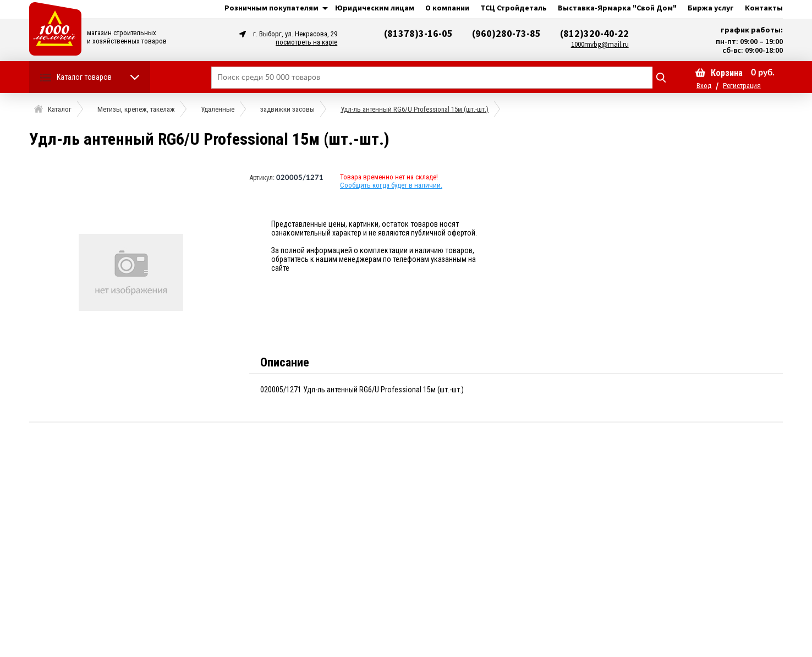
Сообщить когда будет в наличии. (391, 185)
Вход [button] (704, 86)
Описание (285, 362)
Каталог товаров (84, 77)
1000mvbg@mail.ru (600, 44)
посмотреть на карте (306, 42)
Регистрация (742, 86)
